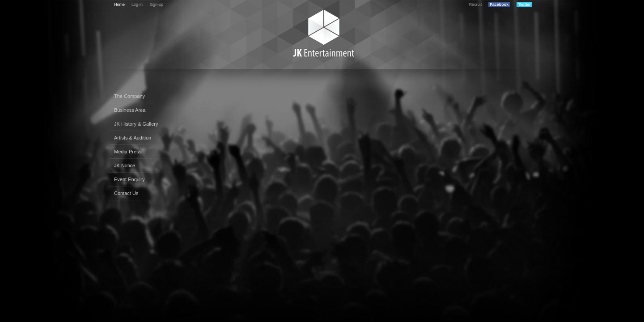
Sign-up (156, 4)
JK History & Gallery (136, 124)
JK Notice (125, 165)
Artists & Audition (133, 138)
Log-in (137, 4)
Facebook (499, 4)
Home (119, 4)
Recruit (476, 4)
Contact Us (126, 193)
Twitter (524, 4)
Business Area (130, 110)
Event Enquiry (129, 179)
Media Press (128, 152)
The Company (129, 96)
